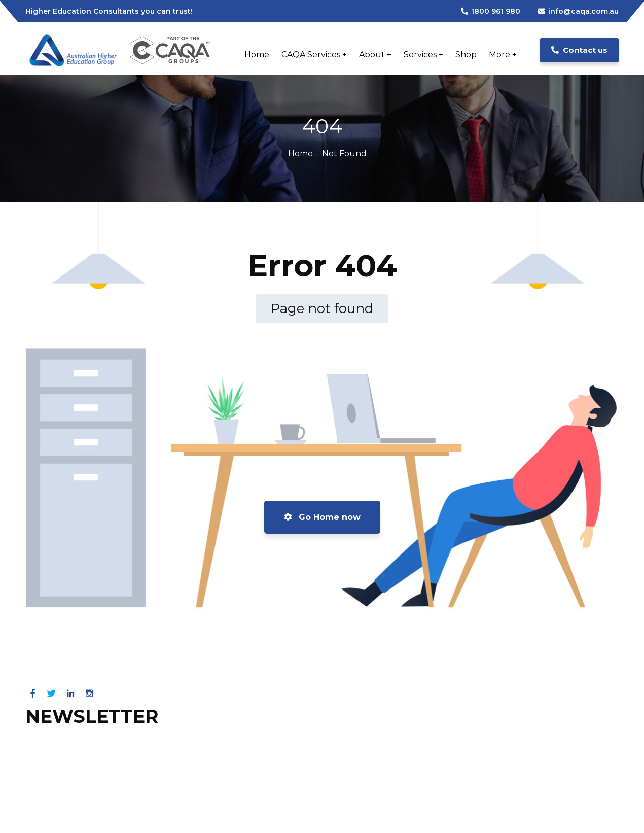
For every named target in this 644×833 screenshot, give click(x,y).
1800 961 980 (491, 11)
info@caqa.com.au (578, 11)
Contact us (579, 50)
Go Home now (322, 517)
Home (300, 153)
